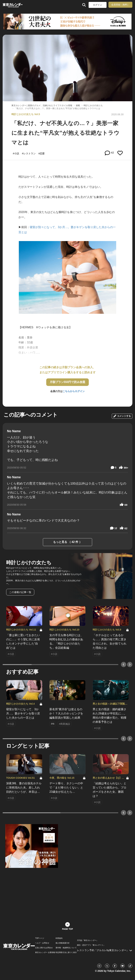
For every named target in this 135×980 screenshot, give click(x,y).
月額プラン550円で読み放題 (68, 382)
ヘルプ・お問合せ (42, 943)
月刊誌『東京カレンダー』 (88, 940)
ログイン (98, 5)
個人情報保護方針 (63, 943)
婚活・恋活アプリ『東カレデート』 (91, 945)
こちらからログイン (74, 391)
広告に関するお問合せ (44, 948)
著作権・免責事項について (66, 948)
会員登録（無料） (120, 5)
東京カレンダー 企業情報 (45, 952)
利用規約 (59, 938)
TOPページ (40, 938)
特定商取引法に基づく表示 (66, 952)
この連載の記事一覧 (20, 592)
